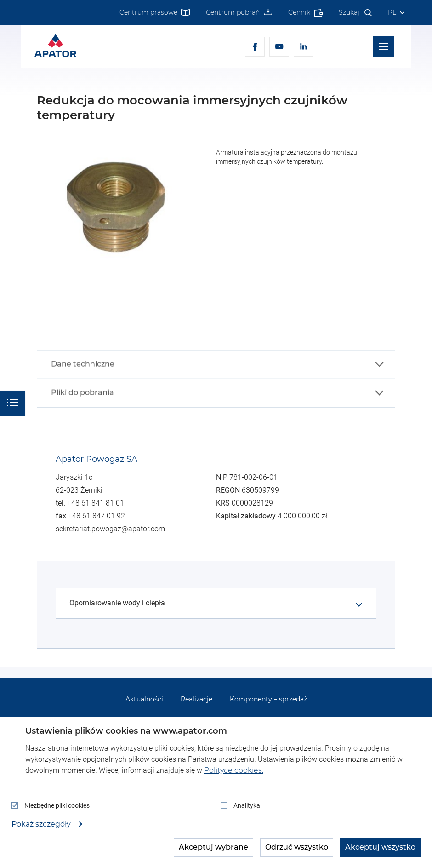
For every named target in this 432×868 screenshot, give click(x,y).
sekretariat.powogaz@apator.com (110, 529)
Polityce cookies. (234, 770)
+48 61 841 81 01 (96, 503)
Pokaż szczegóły (42, 824)
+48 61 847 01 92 (97, 516)
